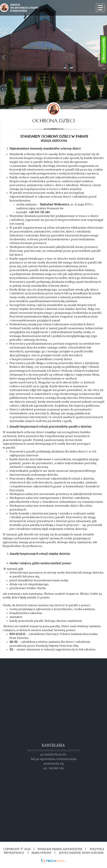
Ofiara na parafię (104, 50)
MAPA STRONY (41, 853)
